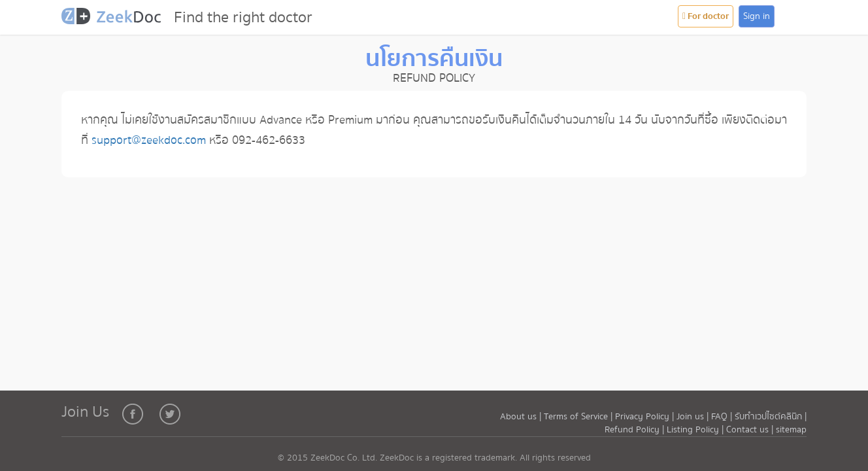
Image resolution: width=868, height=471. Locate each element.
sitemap (791, 430)
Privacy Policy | (646, 417)
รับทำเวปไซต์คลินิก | (771, 417)
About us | (522, 417)
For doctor (706, 16)
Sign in (757, 16)
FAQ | (722, 417)
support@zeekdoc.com (149, 140)
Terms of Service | (579, 417)
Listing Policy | (696, 430)
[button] (797, 17)
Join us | (693, 417)
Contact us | (751, 430)
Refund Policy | (636, 430)
